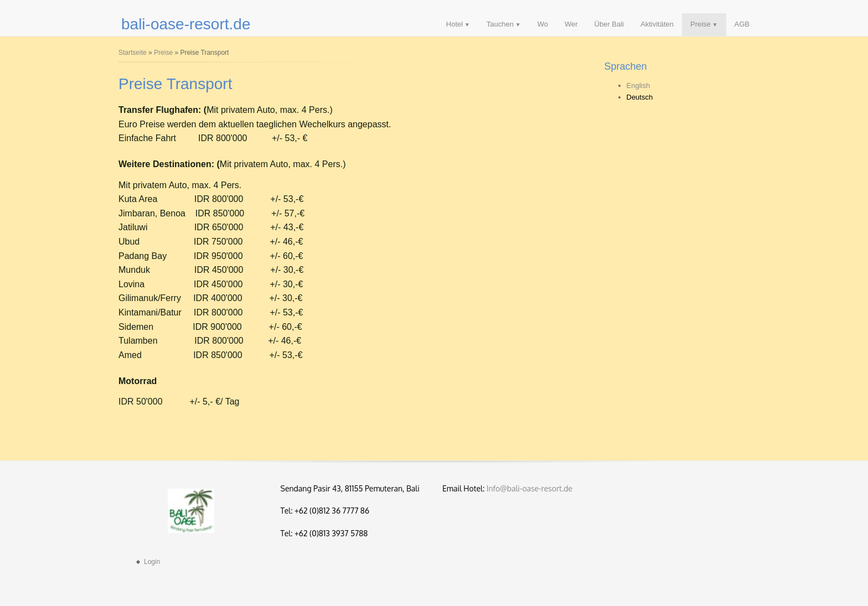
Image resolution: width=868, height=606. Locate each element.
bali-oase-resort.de (186, 24)
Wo (543, 24)
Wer (571, 24)
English (639, 86)
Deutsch (640, 97)
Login (152, 562)
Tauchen (500, 24)
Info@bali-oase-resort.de (529, 488)
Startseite (133, 53)
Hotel (454, 24)
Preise (701, 24)
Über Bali (609, 24)
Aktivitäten (657, 24)
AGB (742, 24)
